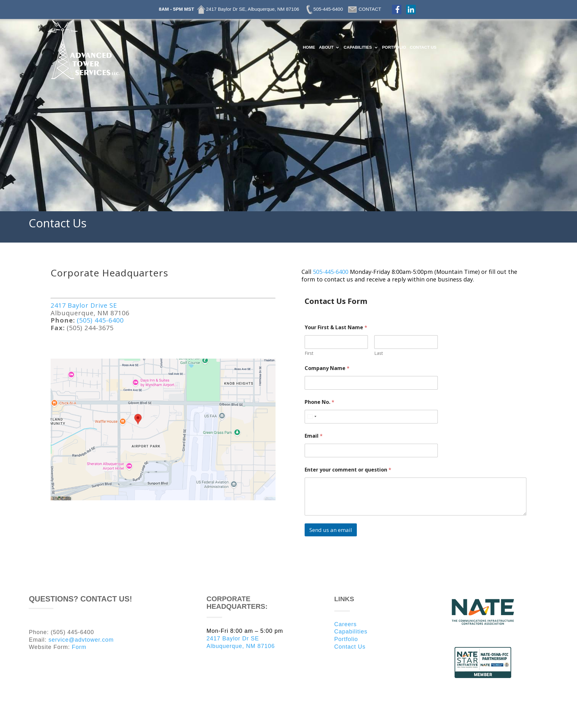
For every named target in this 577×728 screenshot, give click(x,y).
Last (379, 353)
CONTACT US (423, 47)
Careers (346, 624)
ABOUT (326, 47)
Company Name (327, 368)
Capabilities (351, 632)
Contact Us (350, 647)
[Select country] (312, 417)
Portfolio (346, 639)
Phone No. (320, 402)
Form (79, 647)
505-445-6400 (331, 272)
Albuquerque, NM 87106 (241, 646)
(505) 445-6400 (101, 320)
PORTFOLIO (394, 47)
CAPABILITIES (358, 47)
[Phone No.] (371, 417)
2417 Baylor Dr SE (233, 639)
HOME (309, 47)
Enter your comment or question (348, 470)
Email (314, 436)
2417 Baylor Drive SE (85, 305)
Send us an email (331, 530)
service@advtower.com (81, 640)
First (309, 353)
